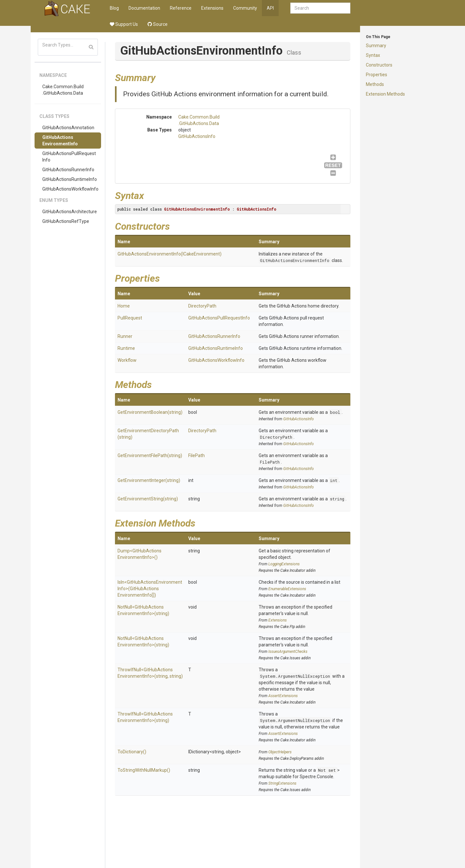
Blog (114, 8)
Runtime (126, 348)
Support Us (124, 24)
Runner (125, 336)
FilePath (196, 455)
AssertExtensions (283, 696)
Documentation (144, 8)
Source (158, 24)
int (334, 480)
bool (335, 412)
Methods (375, 84)
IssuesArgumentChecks (288, 652)
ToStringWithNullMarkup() (144, 770)
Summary (376, 46)
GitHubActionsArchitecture (70, 212)
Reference (181, 8)
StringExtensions (282, 783)
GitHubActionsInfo (197, 136)
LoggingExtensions (284, 564)
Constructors (379, 65)
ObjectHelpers (280, 752)
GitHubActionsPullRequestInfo (69, 157)
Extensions (212, 8)
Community (245, 8)
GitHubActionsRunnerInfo (68, 170)
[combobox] (320, 8)
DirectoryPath (202, 306)
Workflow (127, 360)
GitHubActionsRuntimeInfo (70, 179)
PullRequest (130, 318)
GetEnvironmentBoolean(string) (150, 412)
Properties (377, 75)
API (270, 8)
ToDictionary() (132, 752)
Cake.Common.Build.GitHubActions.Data (63, 90)
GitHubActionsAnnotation (68, 128)
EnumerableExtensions (287, 589)
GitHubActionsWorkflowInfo (70, 189)
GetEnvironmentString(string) (148, 499)
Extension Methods (385, 94)
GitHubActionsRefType (66, 221)
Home (124, 306)
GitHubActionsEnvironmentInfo (60, 141)
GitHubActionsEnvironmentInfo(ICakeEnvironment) (170, 254)
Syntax (373, 55)
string (337, 499)
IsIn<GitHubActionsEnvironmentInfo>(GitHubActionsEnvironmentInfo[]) (150, 589)
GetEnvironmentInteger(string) (149, 480)
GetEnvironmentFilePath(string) (150, 455)
